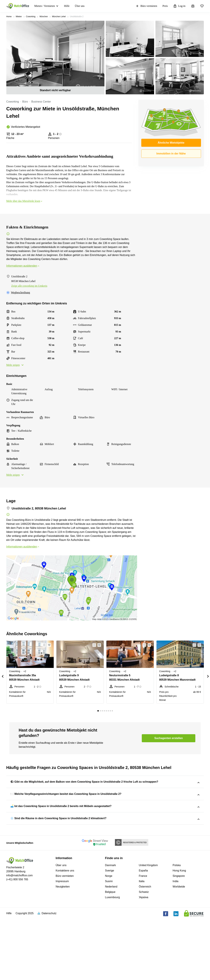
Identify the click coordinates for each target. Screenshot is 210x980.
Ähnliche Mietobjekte (171, 143)
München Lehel (59, 17)
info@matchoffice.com (20, 936)
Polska (177, 926)
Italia (142, 942)
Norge (109, 937)
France (143, 937)
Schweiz (144, 953)
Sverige (110, 931)
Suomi (109, 942)
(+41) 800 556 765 (17, 940)
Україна (143, 958)
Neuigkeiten (63, 947)
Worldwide (179, 947)
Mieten (19, 17)
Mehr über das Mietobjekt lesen (25, 201)
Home (9, 17)
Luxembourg (113, 958)
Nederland (111, 947)
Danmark (111, 926)
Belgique (110, 953)
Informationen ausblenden (23, 266)
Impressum (62, 942)
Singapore (179, 937)
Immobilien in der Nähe (171, 154)
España (143, 931)
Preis (165, 6)
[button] (43, 645)
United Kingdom (148, 926)
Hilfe (67, 6)
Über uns (80, 6)
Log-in (179, 6)
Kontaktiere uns (65, 931)
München (44, 17)
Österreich (145, 947)
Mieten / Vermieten (45, 6)
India (176, 942)
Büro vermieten (146, 6)
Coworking (31, 17)
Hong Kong (179, 931)
